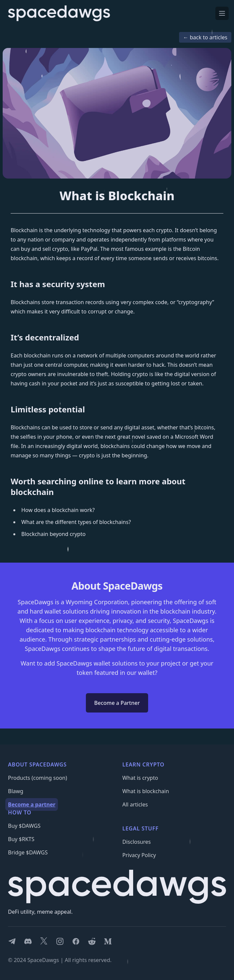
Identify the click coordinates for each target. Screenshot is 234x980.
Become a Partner (117, 703)
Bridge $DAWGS (28, 852)
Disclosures (137, 842)
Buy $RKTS (21, 839)
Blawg (16, 791)
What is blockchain (146, 791)
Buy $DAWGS (24, 826)
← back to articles (205, 37)
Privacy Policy (139, 855)
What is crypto (140, 778)
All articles (135, 804)
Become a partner (32, 804)
